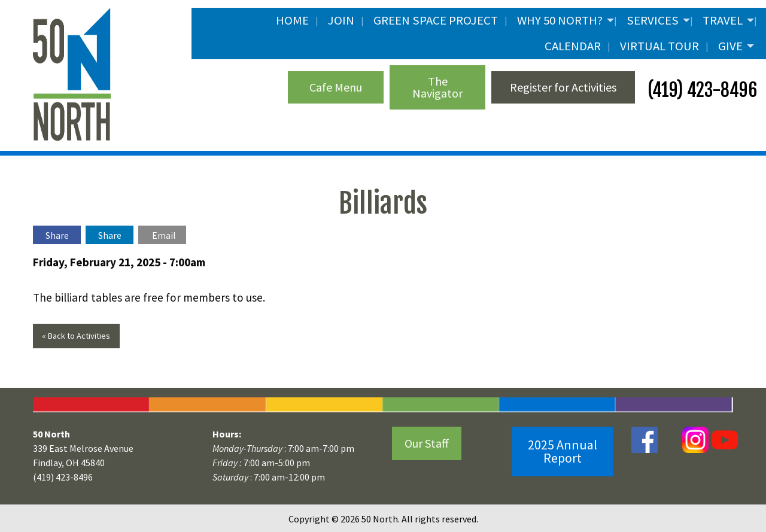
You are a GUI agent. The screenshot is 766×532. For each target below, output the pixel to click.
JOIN (341, 20)
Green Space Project (436, 20)
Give (730, 46)
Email (164, 235)
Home (292, 20)
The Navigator (437, 87)
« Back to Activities (76, 336)
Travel (723, 20)
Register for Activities (563, 87)
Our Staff (427, 443)
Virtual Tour (659, 46)
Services (653, 20)
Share (57, 235)
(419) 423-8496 (700, 90)
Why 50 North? (560, 20)
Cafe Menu (336, 87)
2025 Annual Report (563, 451)
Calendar (573, 46)
